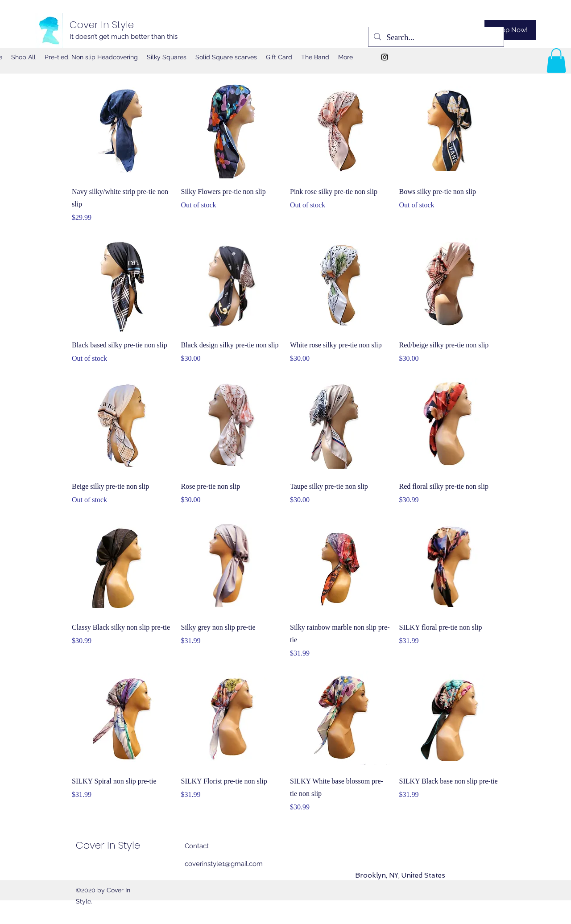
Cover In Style (102, 25)
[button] (556, 60)
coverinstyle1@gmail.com (224, 864)
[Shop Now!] (510, 30)
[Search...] (436, 38)
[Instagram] (385, 57)
